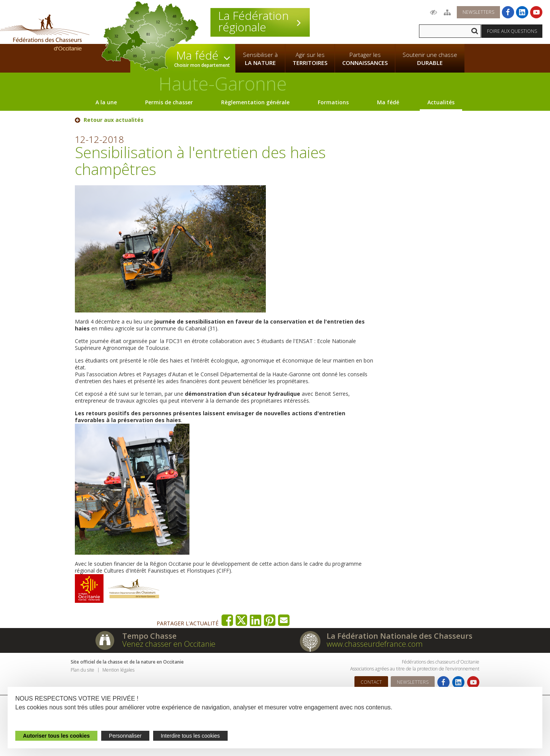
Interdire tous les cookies (190, 736)
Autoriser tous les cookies (56, 736)
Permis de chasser (169, 102)
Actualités (441, 102)
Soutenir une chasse (430, 59)
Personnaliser (125, 736)
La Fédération (260, 21)
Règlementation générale (255, 102)
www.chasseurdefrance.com (375, 644)
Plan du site (82, 670)
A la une (106, 102)
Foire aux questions (512, 31)
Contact (371, 682)
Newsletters (478, 12)
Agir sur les (310, 59)
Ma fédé (388, 102)
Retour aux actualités (114, 120)
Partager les (365, 59)
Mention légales (118, 670)
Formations (333, 102)
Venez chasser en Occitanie (169, 644)
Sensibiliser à (260, 59)
